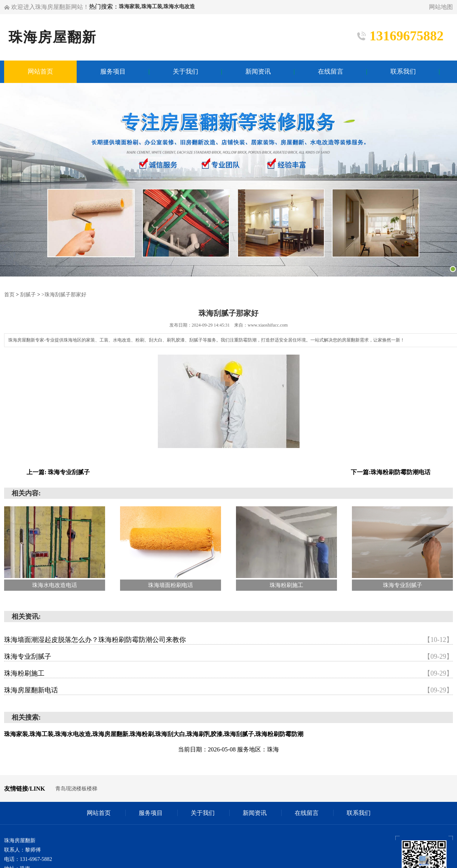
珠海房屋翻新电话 (228, 690)
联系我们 (359, 813)
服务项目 (151, 813)
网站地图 (441, 7)
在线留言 (307, 813)
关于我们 (203, 813)
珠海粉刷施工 (228, 673)
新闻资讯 (255, 813)
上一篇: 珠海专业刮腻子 (58, 472)
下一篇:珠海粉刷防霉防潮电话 (391, 472)
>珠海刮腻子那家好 (64, 295)
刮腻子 (28, 295)
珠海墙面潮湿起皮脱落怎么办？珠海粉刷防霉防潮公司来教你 (228, 640)
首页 (9, 295)
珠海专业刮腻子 (228, 657)
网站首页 (99, 813)
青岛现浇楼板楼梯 (76, 789)
